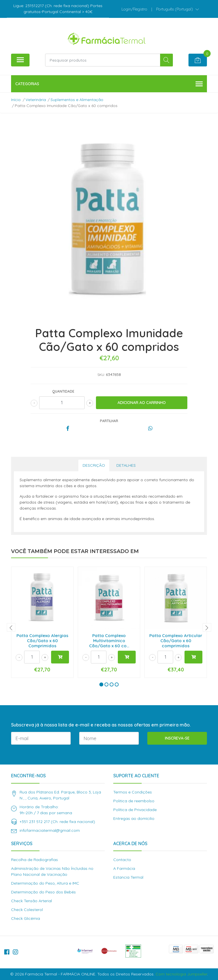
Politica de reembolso (134, 801)
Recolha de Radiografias (34, 860)
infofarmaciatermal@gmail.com (50, 830)
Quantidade (63, 391)
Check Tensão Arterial (32, 901)
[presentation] (11, 627)
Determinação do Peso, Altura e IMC (45, 883)
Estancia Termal (128, 877)
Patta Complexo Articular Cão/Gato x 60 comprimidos (176, 641)
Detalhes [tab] (126, 465)
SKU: (101, 375)
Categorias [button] (109, 84)
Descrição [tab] (94, 465)
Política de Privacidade (135, 810)
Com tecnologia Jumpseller (181, 974)
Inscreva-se (177, 738)
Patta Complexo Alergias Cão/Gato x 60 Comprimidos (42, 641)
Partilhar (109, 421)
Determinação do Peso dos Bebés (43, 892)
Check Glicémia (26, 918)
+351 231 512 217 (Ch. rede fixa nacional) (57, 822)
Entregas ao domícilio (134, 818)
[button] (178, 9)
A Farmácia (124, 868)
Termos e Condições (133, 792)
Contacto (122, 860)
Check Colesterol (27, 910)
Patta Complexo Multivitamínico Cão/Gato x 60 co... (109, 641)
